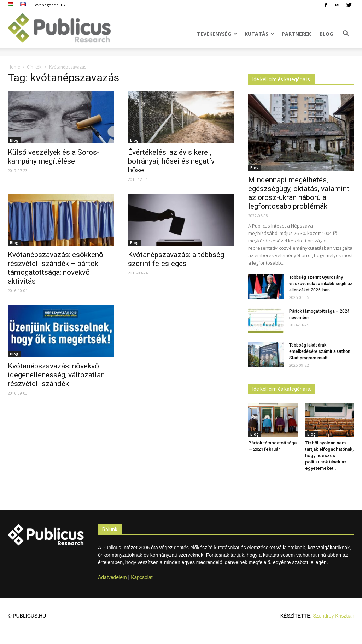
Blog (326, 34)
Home (14, 67)
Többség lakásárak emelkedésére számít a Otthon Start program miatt (320, 351)
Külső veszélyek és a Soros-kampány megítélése (54, 157)
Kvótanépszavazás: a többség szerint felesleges (176, 259)
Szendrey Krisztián (334, 616)
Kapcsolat (142, 577)
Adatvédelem (112, 577)
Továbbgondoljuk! (49, 5)
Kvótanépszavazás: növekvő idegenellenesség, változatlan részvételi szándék (56, 375)
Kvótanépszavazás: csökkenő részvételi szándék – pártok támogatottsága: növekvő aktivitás (56, 268)
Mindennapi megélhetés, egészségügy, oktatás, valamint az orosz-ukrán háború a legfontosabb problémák (299, 193)
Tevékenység (217, 34)
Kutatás (259, 34)
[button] (346, 34)
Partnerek (296, 34)
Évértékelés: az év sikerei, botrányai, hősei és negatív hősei (171, 161)
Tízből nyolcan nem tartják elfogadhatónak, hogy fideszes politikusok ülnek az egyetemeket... (329, 456)
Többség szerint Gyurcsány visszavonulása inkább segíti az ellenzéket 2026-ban (321, 284)
